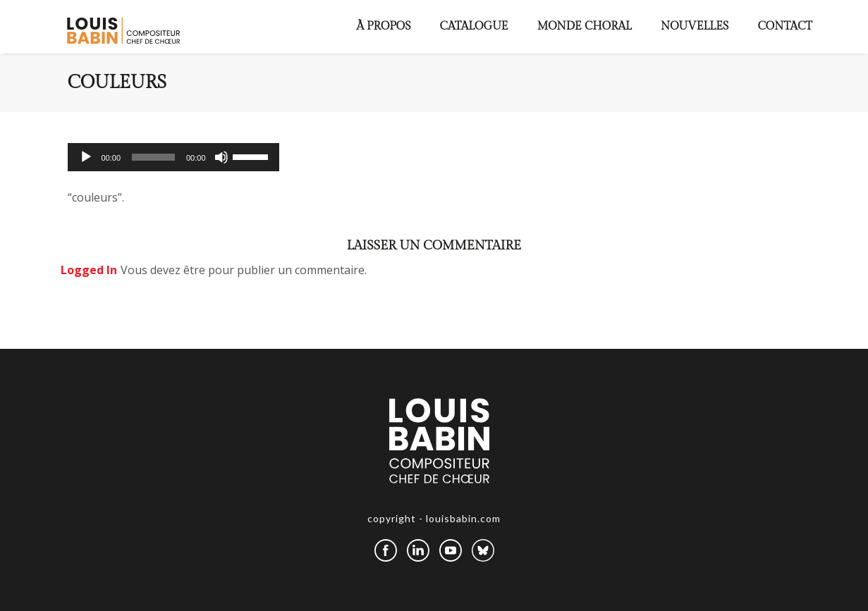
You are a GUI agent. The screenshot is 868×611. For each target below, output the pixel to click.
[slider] (153, 157)
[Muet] (221, 157)
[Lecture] (86, 157)
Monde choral (585, 26)
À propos (384, 26)
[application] (173, 157)
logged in (89, 270)
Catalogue (474, 26)
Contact (785, 26)
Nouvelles (695, 26)
